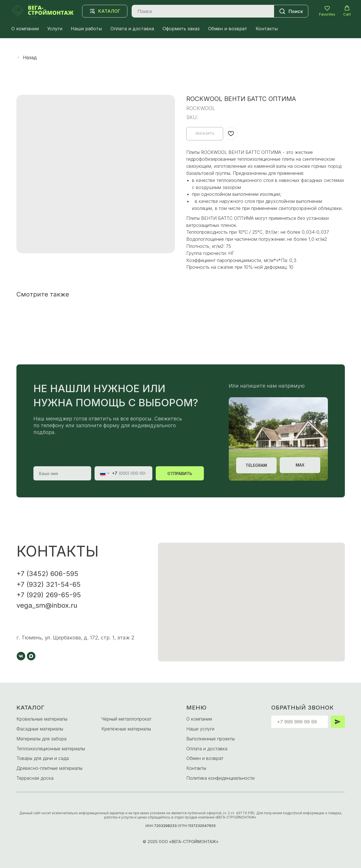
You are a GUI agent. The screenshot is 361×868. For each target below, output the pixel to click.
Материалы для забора (41, 739)
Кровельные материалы (42, 719)
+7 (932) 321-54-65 (49, 584)
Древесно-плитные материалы (49, 768)
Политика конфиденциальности (220, 778)
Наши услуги (200, 729)
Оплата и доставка (132, 29)
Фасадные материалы (40, 729)
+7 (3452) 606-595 (47, 574)
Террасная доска (35, 778)
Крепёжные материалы (126, 729)
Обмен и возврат (228, 29)
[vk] (21, 656)
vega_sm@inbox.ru (47, 605)
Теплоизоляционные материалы (51, 749)
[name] (62, 473)
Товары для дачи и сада (43, 758)
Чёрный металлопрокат (126, 719)
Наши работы (86, 29)
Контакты (267, 29)
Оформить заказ (181, 29)
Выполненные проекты (211, 739)
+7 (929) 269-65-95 (49, 595)
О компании (25, 29)
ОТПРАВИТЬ (180, 473)
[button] (327, 11)
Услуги (55, 29)
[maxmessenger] (31, 656)
